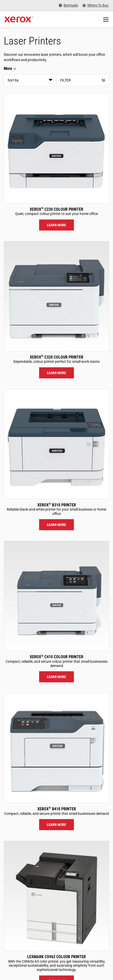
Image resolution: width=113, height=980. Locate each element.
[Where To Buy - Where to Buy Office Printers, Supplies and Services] (95, 5)
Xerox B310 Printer (57, 505)
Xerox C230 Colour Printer (56, 209)
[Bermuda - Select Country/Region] (68, 5)
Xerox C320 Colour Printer (56, 357)
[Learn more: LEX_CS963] (56, 896)
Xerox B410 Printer (57, 809)
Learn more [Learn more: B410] (56, 825)
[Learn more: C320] (56, 296)
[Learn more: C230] (56, 148)
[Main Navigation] (106, 20)
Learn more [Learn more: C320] (56, 373)
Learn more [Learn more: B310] (56, 525)
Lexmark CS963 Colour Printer (56, 957)
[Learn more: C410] (56, 596)
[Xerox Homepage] (19, 20)
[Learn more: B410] (56, 748)
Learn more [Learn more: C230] (56, 225)
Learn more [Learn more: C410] (56, 677)
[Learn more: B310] (56, 444)
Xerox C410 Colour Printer (56, 657)
